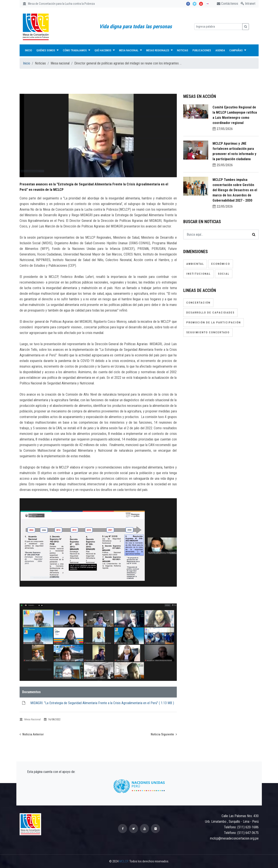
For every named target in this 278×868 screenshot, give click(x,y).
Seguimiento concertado (208, 332)
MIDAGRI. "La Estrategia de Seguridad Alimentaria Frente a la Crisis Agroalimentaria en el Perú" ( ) (102, 703)
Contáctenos (228, 4)
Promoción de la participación (214, 322)
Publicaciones (202, 50)
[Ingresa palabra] (218, 27)
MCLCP (124, 861)
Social (224, 274)
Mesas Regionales (159, 50)
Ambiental (195, 264)
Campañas (238, 50)
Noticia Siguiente (164, 734)
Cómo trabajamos (77, 50)
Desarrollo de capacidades (210, 313)
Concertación (198, 303)
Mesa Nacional (130, 50)
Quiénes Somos (47, 50)
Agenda (220, 50)
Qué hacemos (105, 50)
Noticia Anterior (32, 734)
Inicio (29, 50)
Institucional (198, 274)
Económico (221, 264)
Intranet (248, 4)
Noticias (183, 50)
